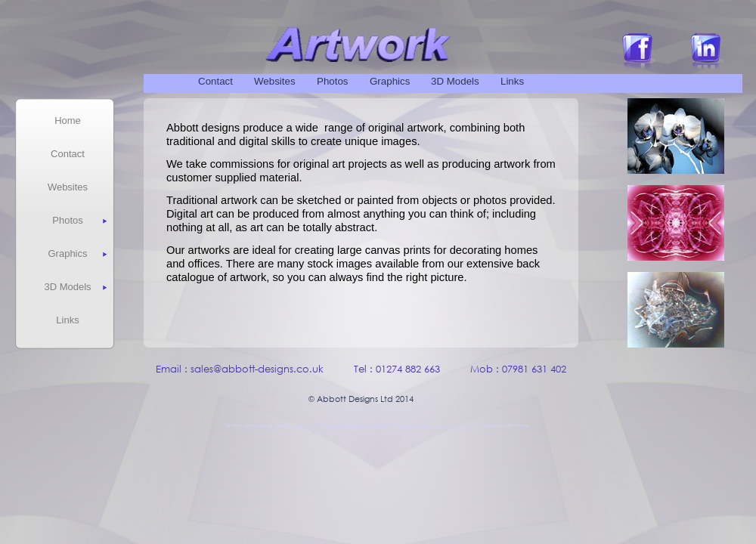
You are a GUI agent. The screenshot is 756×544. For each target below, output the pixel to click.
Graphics (390, 81)
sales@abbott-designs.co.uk (257, 369)
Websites (275, 81)
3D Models (455, 81)
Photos (333, 81)
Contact (215, 81)
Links (512, 81)
